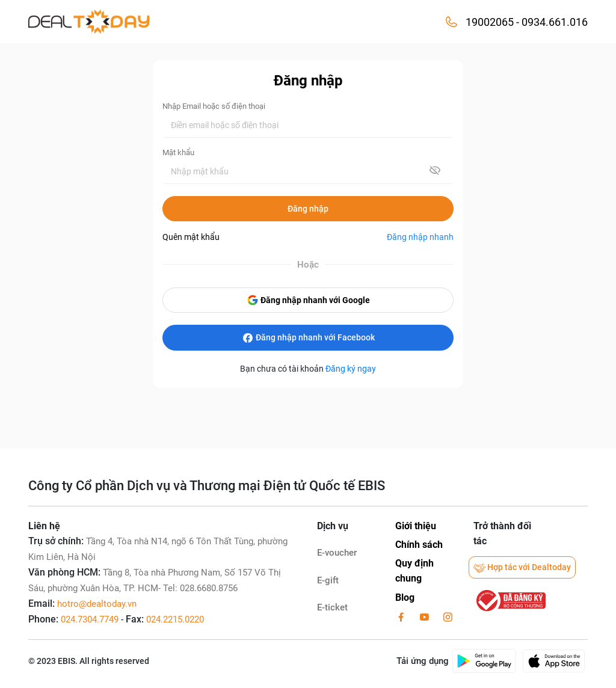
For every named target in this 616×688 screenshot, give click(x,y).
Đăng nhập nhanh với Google (308, 300)
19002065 (490, 22)
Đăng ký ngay (351, 369)
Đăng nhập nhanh (420, 237)
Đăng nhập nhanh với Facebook (308, 338)
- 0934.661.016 (551, 22)
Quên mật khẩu (191, 237)
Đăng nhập (308, 209)
